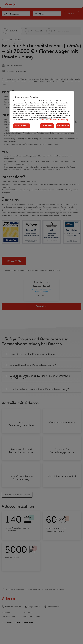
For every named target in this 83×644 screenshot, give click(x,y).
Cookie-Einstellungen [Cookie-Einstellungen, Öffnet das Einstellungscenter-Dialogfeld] (22, 126)
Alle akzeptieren (63, 126)
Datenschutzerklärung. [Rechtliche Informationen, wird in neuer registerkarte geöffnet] (61, 120)
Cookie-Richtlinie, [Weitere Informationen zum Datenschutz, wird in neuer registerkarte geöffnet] (46, 120)
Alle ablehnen (47, 126)
